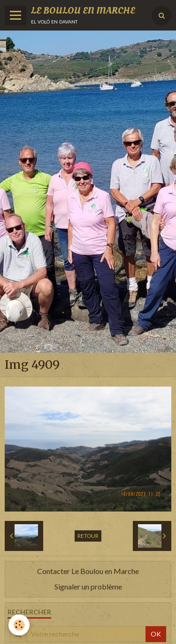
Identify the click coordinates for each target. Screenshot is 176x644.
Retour (88, 536)
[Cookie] (19, 625)
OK (156, 634)
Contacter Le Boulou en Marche (88, 571)
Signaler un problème (88, 586)
